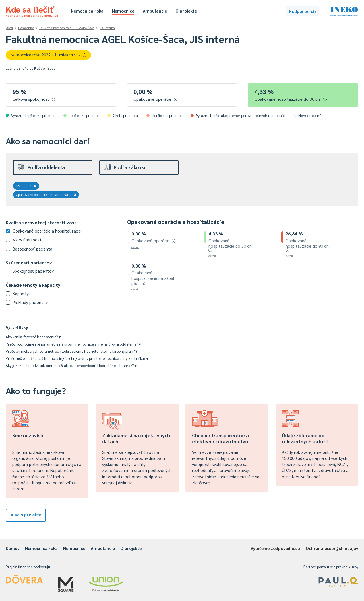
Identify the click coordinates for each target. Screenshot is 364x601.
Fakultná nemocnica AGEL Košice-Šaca (67, 28)
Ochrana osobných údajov (332, 548)
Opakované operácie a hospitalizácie (46, 194)
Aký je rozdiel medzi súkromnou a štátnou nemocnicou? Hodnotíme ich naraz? (71, 365)
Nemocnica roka (87, 11)
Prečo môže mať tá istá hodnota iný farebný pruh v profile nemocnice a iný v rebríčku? (77, 358)
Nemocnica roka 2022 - (48, 55)
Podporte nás (303, 11)
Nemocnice (123, 11)
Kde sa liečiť (32, 10)
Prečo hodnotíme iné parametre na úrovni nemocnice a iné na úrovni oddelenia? (73, 344)
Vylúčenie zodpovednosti (275, 548)
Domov (13, 548)
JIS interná (107, 28)
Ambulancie (155, 11)
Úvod (9, 28)
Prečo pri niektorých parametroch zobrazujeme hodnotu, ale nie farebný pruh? (72, 351)
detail (135, 247)
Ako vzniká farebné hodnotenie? (33, 337)
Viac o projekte (26, 515)
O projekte (186, 11)
